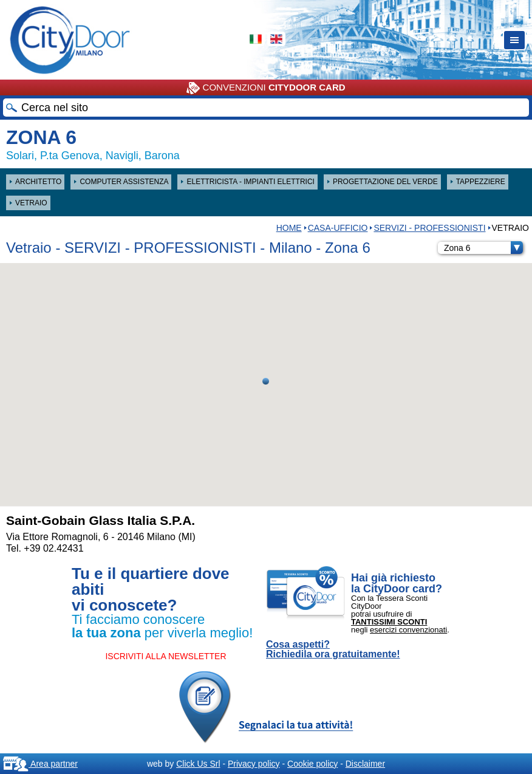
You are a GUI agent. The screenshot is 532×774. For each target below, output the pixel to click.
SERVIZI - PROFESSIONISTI (429, 228)
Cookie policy (312, 764)
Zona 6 (483, 248)
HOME (289, 228)
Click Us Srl (198, 764)
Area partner (40, 764)
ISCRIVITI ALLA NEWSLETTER (165, 656)
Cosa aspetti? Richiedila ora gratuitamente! (333, 649)
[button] (266, 381)
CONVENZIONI (266, 88)
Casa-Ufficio (338, 228)
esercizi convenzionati (408, 630)
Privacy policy (254, 764)
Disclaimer (365, 764)
